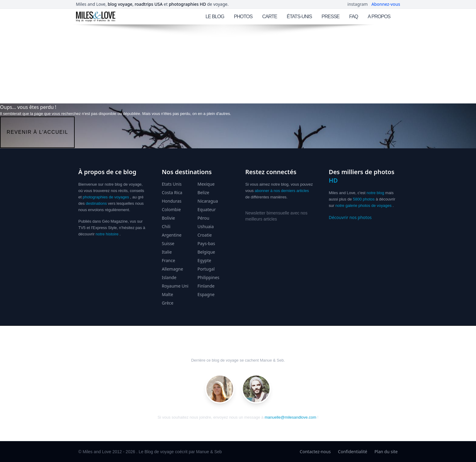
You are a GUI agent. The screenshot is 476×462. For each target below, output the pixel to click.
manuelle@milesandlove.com (291, 417)
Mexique (206, 184)
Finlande (206, 286)
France (168, 260)
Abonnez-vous (386, 4)
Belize (204, 192)
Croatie (205, 235)
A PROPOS (379, 17)
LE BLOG (215, 17)
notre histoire (107, 234)
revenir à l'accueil (37, 132)
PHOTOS (243, 17)
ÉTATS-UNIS (299, 17)
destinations (96, 203)
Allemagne (172, 269)
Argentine (172, 235)
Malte (167, 294)
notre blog (376, 193)
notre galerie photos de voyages (364, 206)
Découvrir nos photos (350, 217)
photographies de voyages (106, 197)
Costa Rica (172, 192)
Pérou (204, 218)
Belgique (206, 252)
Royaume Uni (175, 286)
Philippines (209, 277)
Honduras (172, 201)
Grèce (168, 303)
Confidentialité (352, 452)
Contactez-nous (315, 452)
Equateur (207, 209)
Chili (166, 226)
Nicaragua (208, 201)
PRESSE (330, 17)
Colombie (171, 209)
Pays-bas (206, 243)
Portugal (206, 269)
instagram (358, 4)
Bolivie (168, 218)
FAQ (354, 17)
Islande (169, 277)
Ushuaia (206, 226)
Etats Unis (172, 184)
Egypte (204, 260)
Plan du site (386, 452)
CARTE (270, 17)
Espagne (206, 294)
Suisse (168, 243)
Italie (167, 252)
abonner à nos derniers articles (282, 191)
